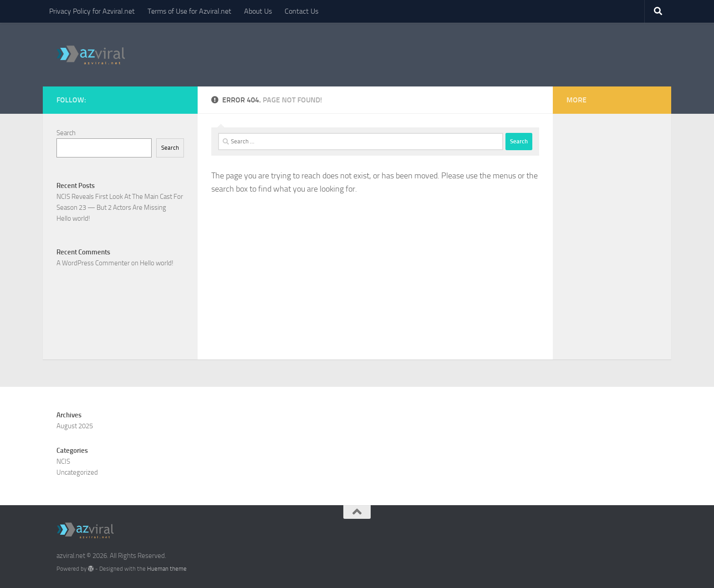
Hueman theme (167, 569)
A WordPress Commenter (93, 263)
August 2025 (75, 426)
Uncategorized (77, 472)
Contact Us (301, 11)
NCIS (63, 461)
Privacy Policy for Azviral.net (92, 11)
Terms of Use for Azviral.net (189, 11)
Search (66, 133)
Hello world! (73, 218)
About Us (258, 11)
